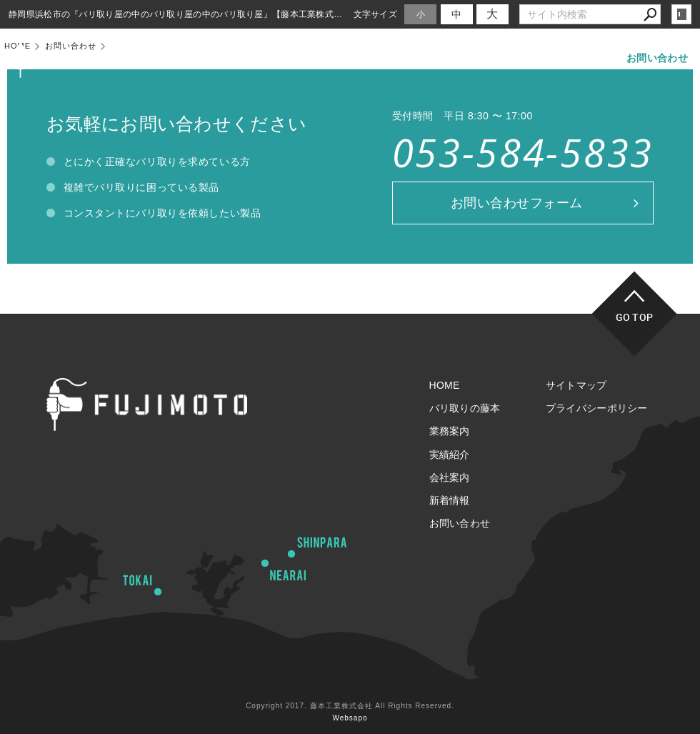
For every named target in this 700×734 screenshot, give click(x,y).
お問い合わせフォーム (517, 203)
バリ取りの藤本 (306, 58)
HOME (230, 58)
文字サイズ (376, 14)
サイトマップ (576, 385)
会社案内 (517, 58)
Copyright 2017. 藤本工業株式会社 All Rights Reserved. (350, 706)
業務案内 (386, 58)
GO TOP (635, 317)
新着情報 (582, 58)
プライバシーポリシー (597, 408)
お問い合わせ (657, 58)
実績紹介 (452, 58)
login (681, 14)
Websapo (350, 718)
